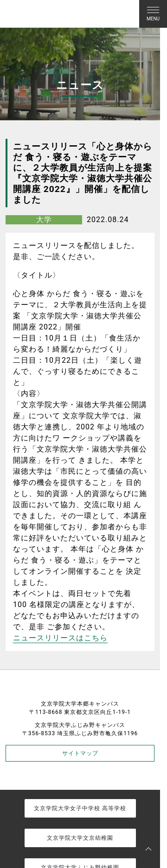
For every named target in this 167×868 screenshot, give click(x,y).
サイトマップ (80, 753)
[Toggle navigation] (153, 14)
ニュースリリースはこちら (60, 638)
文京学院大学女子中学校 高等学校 (80, 808)
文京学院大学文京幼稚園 (80, 838)
